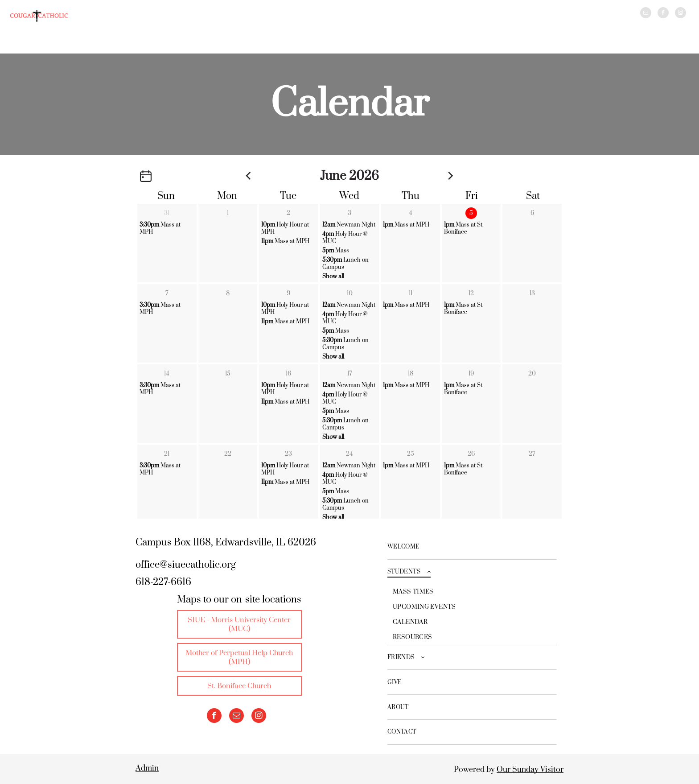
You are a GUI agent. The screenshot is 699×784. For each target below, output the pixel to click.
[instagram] (680, 14)
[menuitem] (472, 547)
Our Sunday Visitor (530, 770)
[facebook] (663, 14)
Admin (147, 768)
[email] (646, 14)
